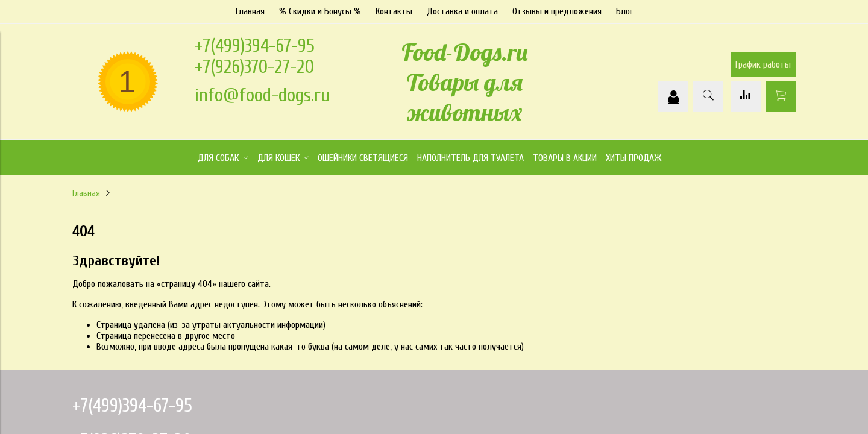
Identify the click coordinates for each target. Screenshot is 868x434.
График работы (763, 64)
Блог (624, 11)
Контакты (394, 11)
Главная (250, 11)
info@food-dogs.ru (262, 95)
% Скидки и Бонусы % (320, 11)
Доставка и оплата (462, 11)
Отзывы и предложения (557, 11)
